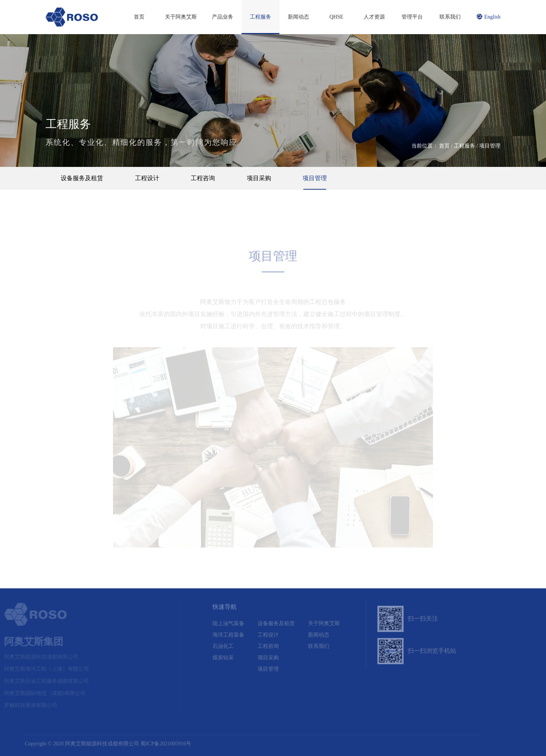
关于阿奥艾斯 (181, 17)
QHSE (337, 17)
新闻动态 (298, 17)
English (489, 17)
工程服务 (260, 17)
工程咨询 (203, 178)
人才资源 (374, 17)
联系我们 (450, 17)
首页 (139, 17)
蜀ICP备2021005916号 (149, 744)
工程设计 (147, 178)
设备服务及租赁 (82, 178)
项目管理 (490, 146)
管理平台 (412, 17)
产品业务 (223, 17)
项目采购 (259, 178)
